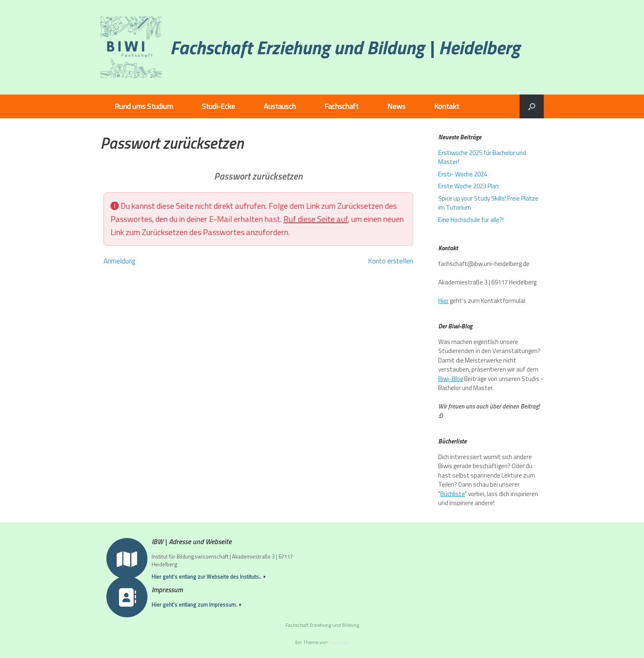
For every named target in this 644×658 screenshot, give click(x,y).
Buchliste (453, 494)
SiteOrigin (339, 642)
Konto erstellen (391, 261)
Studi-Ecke (218, 106)
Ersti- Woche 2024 (463, 174)
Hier (443, 301)
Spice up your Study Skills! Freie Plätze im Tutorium (488, 203)
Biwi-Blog (451, 379)
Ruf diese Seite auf (316, 219)
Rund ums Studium (144, 106)
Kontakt (447, 106)
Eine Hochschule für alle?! (471, 220)
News (396, 106)
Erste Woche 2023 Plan (468, 186)
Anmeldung (120, 261)
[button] (532, 106)
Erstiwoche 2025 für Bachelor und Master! (482, 157)
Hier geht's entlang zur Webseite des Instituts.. (209, 577)
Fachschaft (342, 106)
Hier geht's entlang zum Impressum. (197, 605)
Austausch (280, 106)
